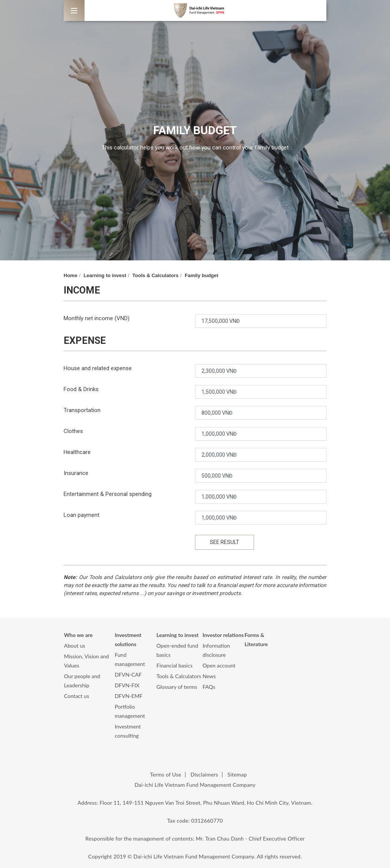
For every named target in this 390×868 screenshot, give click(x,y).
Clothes (73, 431)
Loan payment (82, 515)
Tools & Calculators (156, 275)
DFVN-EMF (129, 696)
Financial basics (175, 665)
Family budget (201, 275)
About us (75, 646)
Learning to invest (105, 275)
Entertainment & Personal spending (108, 494)
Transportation (82, 410)
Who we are (78, 635)
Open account (219, 665)
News (209, 676)
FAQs (209, 687)
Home (70, 275)
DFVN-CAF (128, 675)
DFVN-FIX (127, 685)
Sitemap (237, 774)
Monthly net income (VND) (97, 318)
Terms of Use (166, 774)
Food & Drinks (81, 389)
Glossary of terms (177, 687)
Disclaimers (204, 774)
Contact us (77, 696)
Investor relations (223, 635)
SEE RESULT (225, 542)
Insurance (76, 473)
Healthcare (77, 452)
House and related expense (98, 368)
